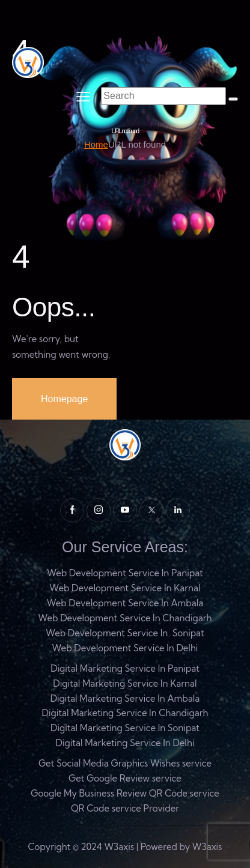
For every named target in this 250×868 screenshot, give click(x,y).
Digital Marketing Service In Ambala (125, 698)
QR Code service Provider (125, 808)
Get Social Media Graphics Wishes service (125, 763)
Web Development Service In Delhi (125, 648)
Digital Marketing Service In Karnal (125, 683)
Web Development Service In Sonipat (125, 633)
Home (96, 144)
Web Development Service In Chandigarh (125, 618)
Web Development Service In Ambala (125, 603)
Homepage (64, 399)
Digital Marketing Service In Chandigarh (125, 713)
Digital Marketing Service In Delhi (125, 743)
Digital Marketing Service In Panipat (125, 668)
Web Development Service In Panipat (125, 573)
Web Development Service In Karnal (125, 588)
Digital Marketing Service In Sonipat (125, 728)
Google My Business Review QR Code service (125, 793)
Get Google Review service (125, 778)
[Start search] (233, 99)
